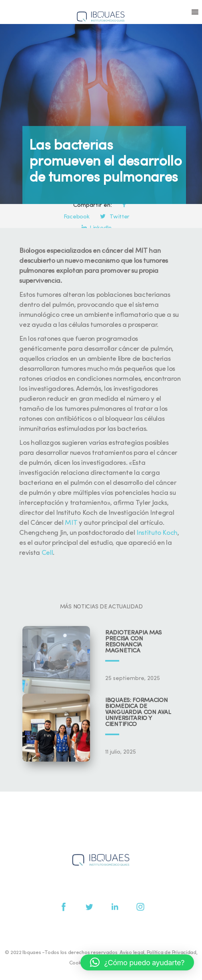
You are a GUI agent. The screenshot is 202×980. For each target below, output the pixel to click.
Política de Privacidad (172, 953)
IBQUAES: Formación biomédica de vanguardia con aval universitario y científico (138, 713)
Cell (47, 553)
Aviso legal (132, 953)
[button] (137, 962)
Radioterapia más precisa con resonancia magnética (133, 642)
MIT (71, 523)
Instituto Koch (157, 533)
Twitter (115, 217)
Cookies (78, 963)
